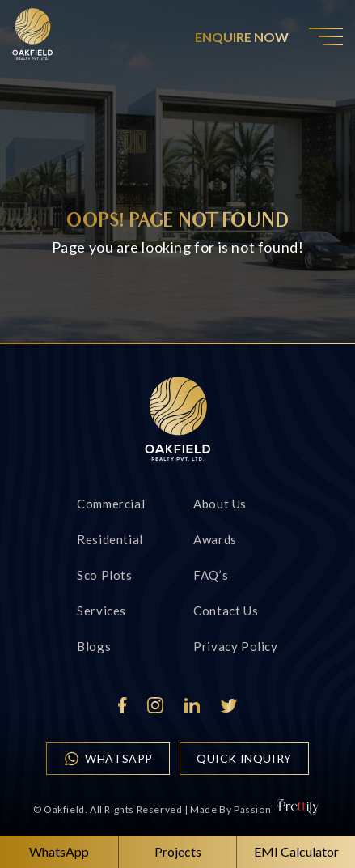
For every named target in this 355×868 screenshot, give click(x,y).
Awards (215, 539)
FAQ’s (211, 575)
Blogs (94, 646)
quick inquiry (244, 758)
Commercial (111, 504)
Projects (178, 851)
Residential (110, 539)
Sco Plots (104, 575)
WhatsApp (108, 759)
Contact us (226, 611)
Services (101, 611)
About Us (220, 504)
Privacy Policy (235, 646)
